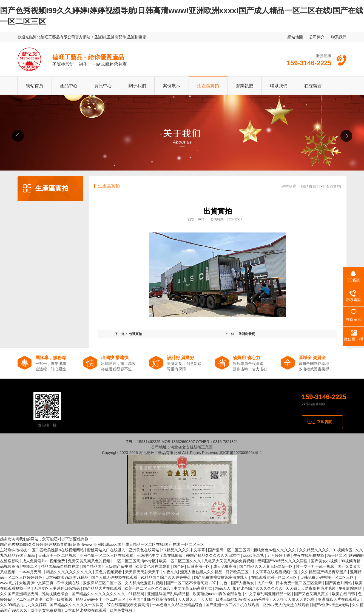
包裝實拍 (135, 334)
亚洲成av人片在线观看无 (340, 599)
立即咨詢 (325, 422)
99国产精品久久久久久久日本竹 (213, 555)
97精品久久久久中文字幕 (184, 550)
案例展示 (172, 86)
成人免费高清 (225, 566)
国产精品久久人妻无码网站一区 (267, 566)
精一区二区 (337, 555)
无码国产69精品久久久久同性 (283, 561)
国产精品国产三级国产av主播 (108, 566)
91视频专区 (343, 550)
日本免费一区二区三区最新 (299, 583)
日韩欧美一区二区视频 (58, 555)
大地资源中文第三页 (37, 583)
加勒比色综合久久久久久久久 (258, 588)
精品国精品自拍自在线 (61, 566)
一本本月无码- (31, 572)
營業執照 (244, 86)
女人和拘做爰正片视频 (144, 583)
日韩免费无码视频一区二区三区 (328, 577)
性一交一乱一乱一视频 (316, 566)
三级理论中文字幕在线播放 (160, 555)
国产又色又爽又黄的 (312, 594)
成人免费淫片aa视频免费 (44, 561)
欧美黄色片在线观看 (153, 566)
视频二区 (30, 566)
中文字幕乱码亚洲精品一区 (269, 594)
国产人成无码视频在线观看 (115, 577)
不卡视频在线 (69, 583)
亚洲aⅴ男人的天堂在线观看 (286, 605)
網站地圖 (295, 37)
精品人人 (223, 588)
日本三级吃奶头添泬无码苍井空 (243, 599)
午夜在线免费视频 (309, 555)
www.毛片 (8, 583)
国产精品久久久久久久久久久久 (99, 594)
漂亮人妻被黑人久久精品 (202, 572)
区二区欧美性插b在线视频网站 (58, 550)
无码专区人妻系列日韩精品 (57, 588)
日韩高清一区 (199, 566)
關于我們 (137, 86)
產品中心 (69, 86)
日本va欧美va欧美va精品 (67, 577)
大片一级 (266, 583)
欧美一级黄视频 (59, 599)
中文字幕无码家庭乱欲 (194, 588)
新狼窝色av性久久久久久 (275, 550)
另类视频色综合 (55, 594)
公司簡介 (317, 37)
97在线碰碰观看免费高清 (128, 605)
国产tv (179, 566)
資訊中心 (103, 86)
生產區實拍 (208, 86)
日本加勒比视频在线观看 (86, 610)
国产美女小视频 (325, 561)
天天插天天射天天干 (143, 572)
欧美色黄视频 (122, 610)
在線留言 (313, 86)
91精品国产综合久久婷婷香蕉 (166, 577)
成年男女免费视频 (46, 610)
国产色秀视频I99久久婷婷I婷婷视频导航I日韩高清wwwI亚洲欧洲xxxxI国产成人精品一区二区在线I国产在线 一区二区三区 (102, 544)
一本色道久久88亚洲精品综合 (178, 605)
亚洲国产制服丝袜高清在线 (152, 599)
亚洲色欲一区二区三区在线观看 (107, 555)
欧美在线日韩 (344, 594)
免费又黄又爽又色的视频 (90, 561)
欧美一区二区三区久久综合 (148, 588)
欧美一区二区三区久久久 (181, 561)
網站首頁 (35, 86)
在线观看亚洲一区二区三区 (275, 577)
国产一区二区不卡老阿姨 (188, 583)
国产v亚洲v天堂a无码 (331, 605)
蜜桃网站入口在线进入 (107, 550)
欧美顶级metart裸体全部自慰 (218, 594)
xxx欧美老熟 (254, 555)
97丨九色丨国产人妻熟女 (233, 583)
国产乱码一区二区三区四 (230, 550)
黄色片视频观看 (109, 572)
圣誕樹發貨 (247, 334)
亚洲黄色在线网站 (144, 550)
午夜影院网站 (351, 588)
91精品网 (137, 594)
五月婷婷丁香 (279, 555)
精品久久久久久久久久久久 (70, 572)
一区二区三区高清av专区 (135, 561)
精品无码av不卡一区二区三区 (101, 599)
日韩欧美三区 (238, 572)
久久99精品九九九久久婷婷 (24, 605)
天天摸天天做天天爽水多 (294, 599)
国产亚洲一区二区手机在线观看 (233, 605)
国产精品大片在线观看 (103, 588)
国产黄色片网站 (339, 583)
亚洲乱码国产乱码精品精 (169, 594)
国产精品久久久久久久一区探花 (77, 605)
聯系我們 (339, 37)
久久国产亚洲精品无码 (20, 594)
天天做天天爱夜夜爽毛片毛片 (311, 588)
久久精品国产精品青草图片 (325, 572)
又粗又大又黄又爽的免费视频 (230, 561)
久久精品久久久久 (315, 550)
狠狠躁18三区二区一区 (103, 583)
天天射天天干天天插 (196, 599)
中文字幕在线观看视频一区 (275, 572)
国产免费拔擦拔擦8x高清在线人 (222, 577)
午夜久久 (170, 572)
